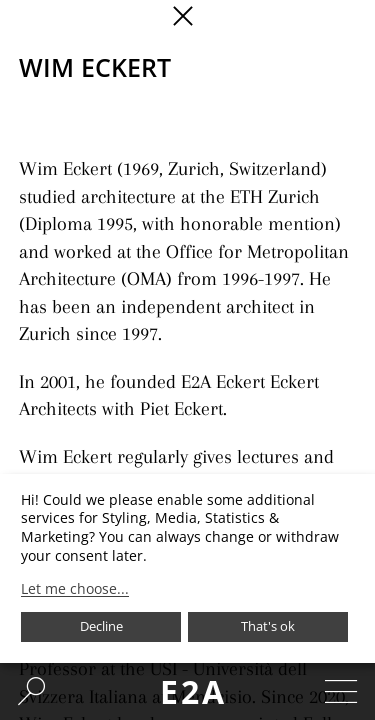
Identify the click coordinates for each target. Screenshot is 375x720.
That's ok (268, 626)
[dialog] (187, 568)
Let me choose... (75, 589)
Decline (101, 626)
